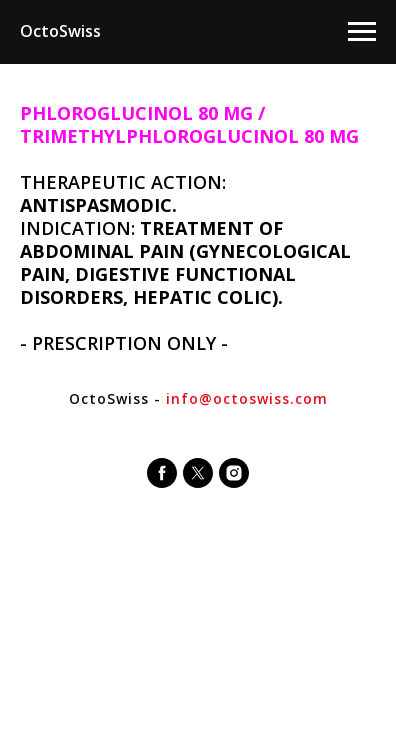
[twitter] (198, 473)
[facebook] (162, 473)
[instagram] (234, 473)
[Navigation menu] (362, 32)
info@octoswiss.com (247, 398)
